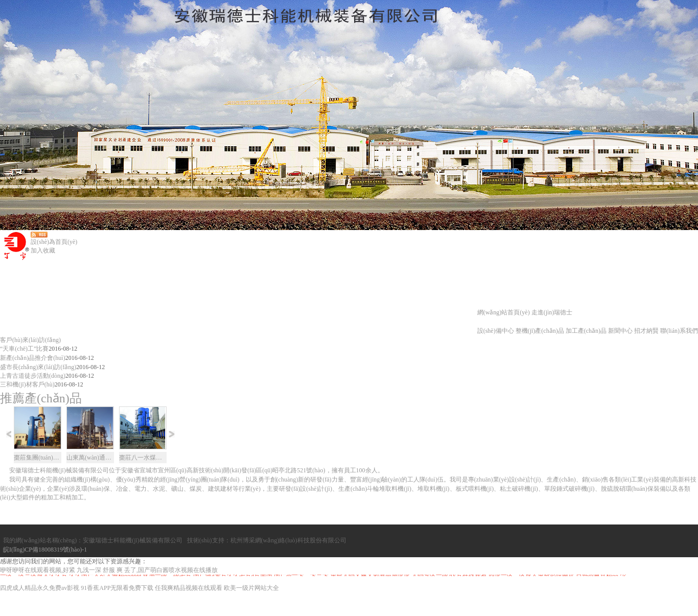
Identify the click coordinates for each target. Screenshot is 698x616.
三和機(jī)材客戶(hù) (27, 384)
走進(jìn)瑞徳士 (552, 312)
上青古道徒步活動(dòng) (33, 376)
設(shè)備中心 (496, 331)
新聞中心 (620, 331)
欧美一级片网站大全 (251, 611)
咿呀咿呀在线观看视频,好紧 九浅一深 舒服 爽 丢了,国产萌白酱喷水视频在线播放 (109, 594)
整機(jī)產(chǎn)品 (540, 331)
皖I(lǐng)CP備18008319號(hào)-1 (42, 576)
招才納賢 (646, 331)
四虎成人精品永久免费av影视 (40, 611)
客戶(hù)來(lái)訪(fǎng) (30, 340)
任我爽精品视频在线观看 (189, 611)
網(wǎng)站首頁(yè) (504, 312)
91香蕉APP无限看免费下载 (117, 611)
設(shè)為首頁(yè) (54, 242)
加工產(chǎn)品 (586, 331)
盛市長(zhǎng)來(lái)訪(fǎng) (38, 367)
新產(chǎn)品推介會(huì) (33, 358)
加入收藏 (43, 250)
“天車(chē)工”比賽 (24, 349)
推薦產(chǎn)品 (41, 398)
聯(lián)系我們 (679, 331)
